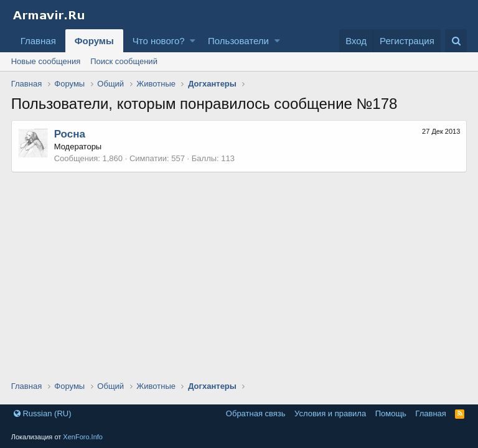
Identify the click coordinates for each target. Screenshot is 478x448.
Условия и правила (330, 413)
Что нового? (159, 41)
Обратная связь (256, 413)
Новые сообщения (46, 61)
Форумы (94, 41)
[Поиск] (456, 41)
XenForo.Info (83, 437)
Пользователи (238, 41)
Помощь (391, 413)
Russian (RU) (43, 413)
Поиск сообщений (124, 61)
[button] (193, 41)
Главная (38, 41)
